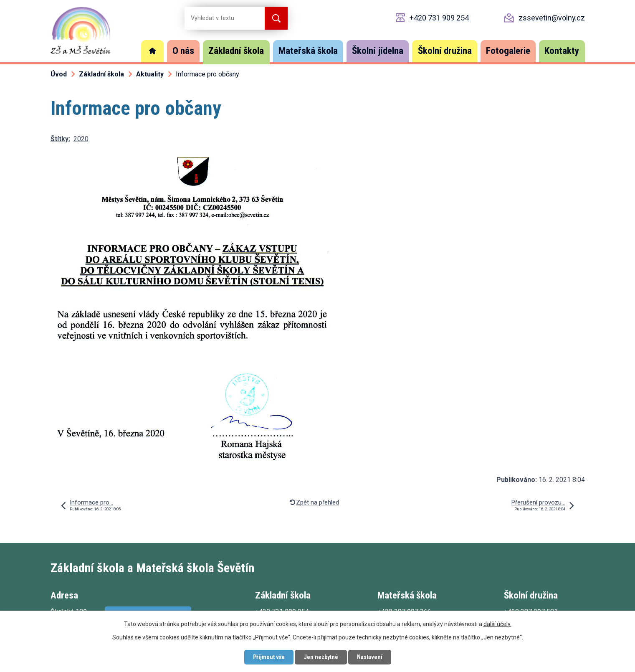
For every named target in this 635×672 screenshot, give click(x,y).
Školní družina (445, 51)
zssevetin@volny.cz (552, 18)
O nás (183, 51)
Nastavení (370, 657)
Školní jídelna (378, 51)
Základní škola (236, 51)
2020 (81, 139)
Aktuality (150, 74)
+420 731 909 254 (439, 18)
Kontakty (562, 51)
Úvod (152, 51)
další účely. (497, 624)
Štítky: (60, 139)
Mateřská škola (308, 51)
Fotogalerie (508, 51)
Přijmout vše (269, 657)
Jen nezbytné (321, 657)
